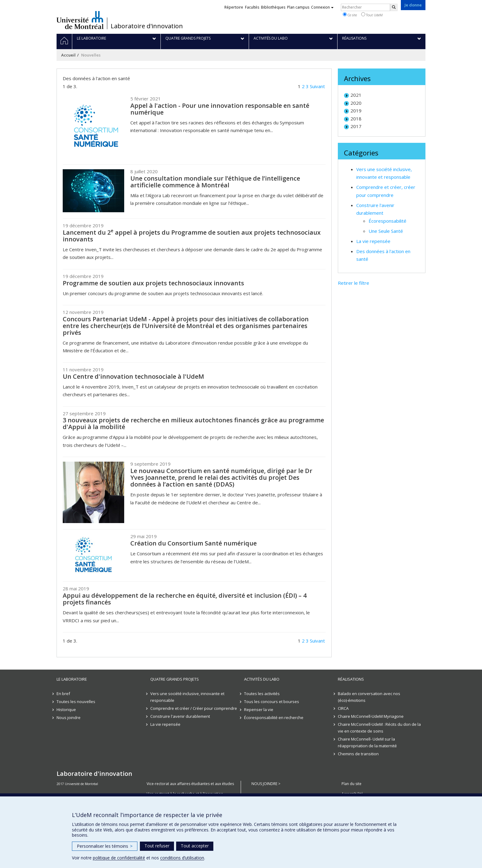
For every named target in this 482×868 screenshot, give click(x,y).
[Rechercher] (394, 7)
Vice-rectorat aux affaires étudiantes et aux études (190, 784)
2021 (356, 95)
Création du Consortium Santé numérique (194, 543)
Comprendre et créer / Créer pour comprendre (194, 708)
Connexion (322, 7)
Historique (66, 710)
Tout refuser (157, 846)
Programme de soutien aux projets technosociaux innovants (153, 283)
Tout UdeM (372, 15)
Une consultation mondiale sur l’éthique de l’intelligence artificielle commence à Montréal (215, 182)
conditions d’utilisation (182, 858)
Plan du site (352, 784)
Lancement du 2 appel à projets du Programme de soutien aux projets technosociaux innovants (192, 236)
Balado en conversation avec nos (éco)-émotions (369, 697)
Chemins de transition (358, 754)
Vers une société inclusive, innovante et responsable (187, 697)
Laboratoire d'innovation (147, 26)
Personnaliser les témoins (105, 846)
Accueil (68, 55)
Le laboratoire (72, 679)
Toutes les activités (262, 694)
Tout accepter (195, 846)
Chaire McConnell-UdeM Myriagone (371, 716)
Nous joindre (69, 717)
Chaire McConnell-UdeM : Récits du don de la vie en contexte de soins (379, 728)
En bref (63, 694)
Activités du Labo (262, 679)
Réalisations (351, 679)
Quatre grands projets (175, 679)
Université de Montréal (80, 20)
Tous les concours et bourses (272, 702)
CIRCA (343, 708)
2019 (356, 111)
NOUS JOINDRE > (266, 784)
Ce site (350, 15)
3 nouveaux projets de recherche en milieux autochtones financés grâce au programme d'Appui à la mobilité (193, 423)
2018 (356, 119)
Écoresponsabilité (387, 221)
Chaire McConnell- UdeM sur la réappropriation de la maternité (367, 742)
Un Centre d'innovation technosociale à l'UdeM (133, 376)
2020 (356, 103)
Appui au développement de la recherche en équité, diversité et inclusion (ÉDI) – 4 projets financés (185, 599)
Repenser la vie (259, 710)
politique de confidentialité (119, 858)
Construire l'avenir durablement (180, 716)
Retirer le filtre (354, 283)
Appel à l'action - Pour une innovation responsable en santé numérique (220, 109)
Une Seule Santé (386, 231)
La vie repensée (373, 241)
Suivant (317, 86)
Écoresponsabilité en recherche (274, 717)
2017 (356, 126)
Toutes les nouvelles (76, 702)
